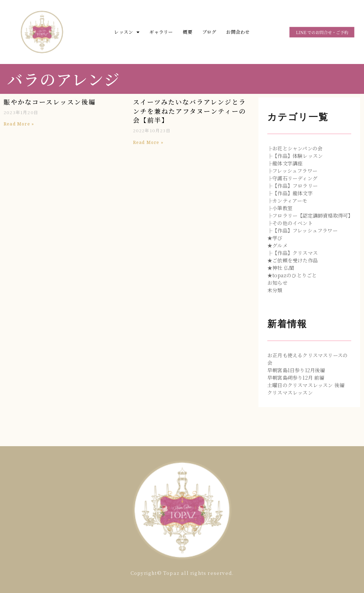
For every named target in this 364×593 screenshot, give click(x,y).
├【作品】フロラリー (293, 186)
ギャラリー (161, 32)
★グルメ (277, 245)
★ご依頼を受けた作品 (293, 260)
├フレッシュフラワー (292, 171)
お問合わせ (238, 32)
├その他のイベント (290, 223)
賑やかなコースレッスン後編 (50, 102)
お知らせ (277, 283)
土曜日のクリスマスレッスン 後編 (306, 385)
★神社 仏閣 (281, 268)
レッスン (127, 32)
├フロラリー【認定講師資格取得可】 (310, 215)
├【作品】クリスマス (293, 253)
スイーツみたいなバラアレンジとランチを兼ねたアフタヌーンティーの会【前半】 (189, 111)
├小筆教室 (280, 208)
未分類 (275, 290)
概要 (187, 32)
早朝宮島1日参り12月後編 (296, 370)
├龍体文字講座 (285, 163)
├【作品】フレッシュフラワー (303, 230)
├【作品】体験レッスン (295, 156)
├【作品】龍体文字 (290, 193)
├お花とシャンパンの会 (295, 148)
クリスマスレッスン (290, 392)
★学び (275, 238)
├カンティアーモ (287, 201)
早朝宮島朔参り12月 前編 (296, 378)
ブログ (209, 32)
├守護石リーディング (292, 178)
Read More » (19, 124)
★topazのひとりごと (292, 275)
